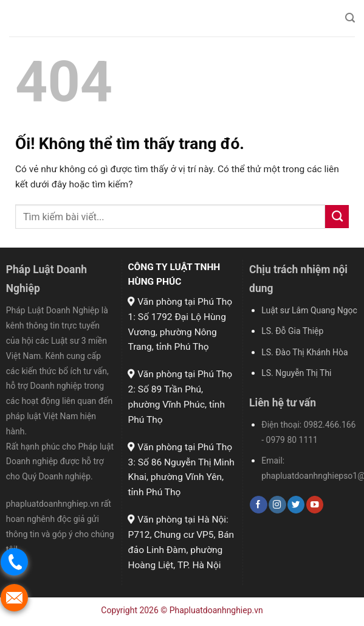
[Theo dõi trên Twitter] (296, 505)
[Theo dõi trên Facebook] (258, 505)
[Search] (350, 18)
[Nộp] (337, 217)
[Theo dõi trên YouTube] (315, 505)
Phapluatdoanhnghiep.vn (216, 610)
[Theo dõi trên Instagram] (277, 505)
